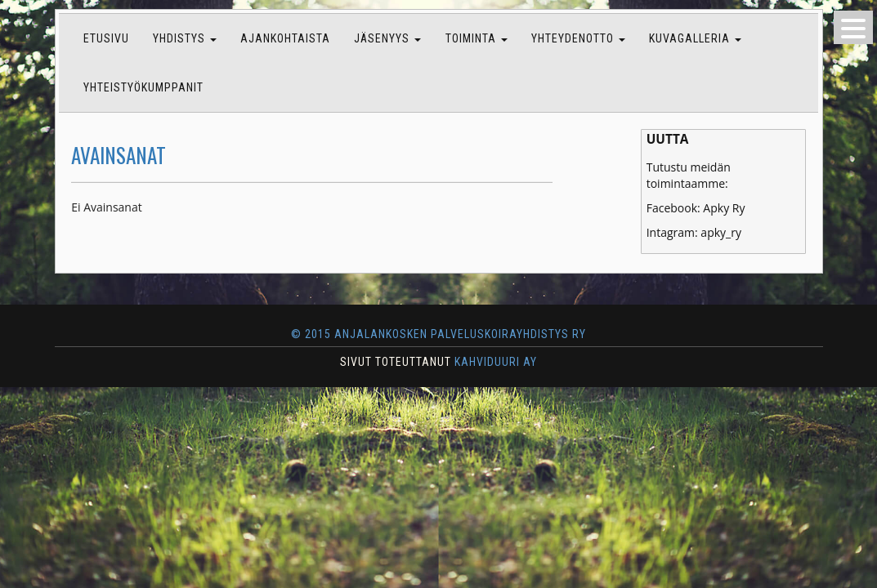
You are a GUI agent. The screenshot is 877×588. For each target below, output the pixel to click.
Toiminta (477, 38)
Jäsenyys (387, 38)
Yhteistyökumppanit (143, 87)
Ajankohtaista (285, 38)
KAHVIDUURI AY (496, 362)
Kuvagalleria (695, 38)
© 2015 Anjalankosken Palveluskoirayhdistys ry (438, 334)
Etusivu (106, 38)
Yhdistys (185, 38)
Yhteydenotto (578, 38)
